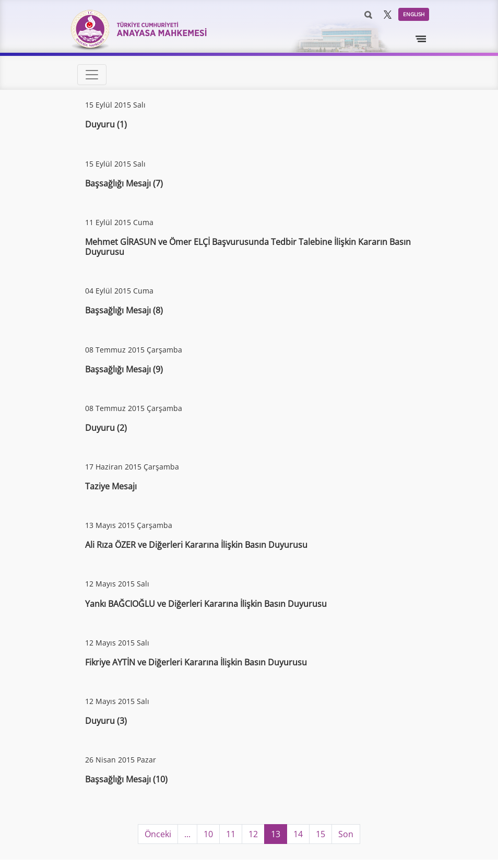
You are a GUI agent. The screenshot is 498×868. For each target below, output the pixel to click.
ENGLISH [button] (414, 14)
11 (231, 834)
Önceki (158, 834)
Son (346, 834)
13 (276, 834)
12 (253, 834)
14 (298, 834)
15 (321, 834)
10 (208, 834)
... (187, 834)
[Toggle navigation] (421, 39)
